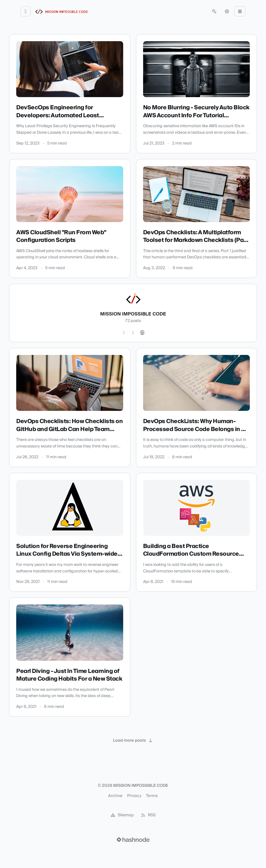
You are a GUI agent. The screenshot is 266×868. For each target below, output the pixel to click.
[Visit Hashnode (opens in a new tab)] (133, 840)
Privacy (134, 796)
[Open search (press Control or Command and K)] (214, 11)
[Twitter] (124, 333)
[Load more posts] (133, 741)
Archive (115, 796)
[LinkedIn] (133, 333)
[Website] (142, 333)
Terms (152, 796)
